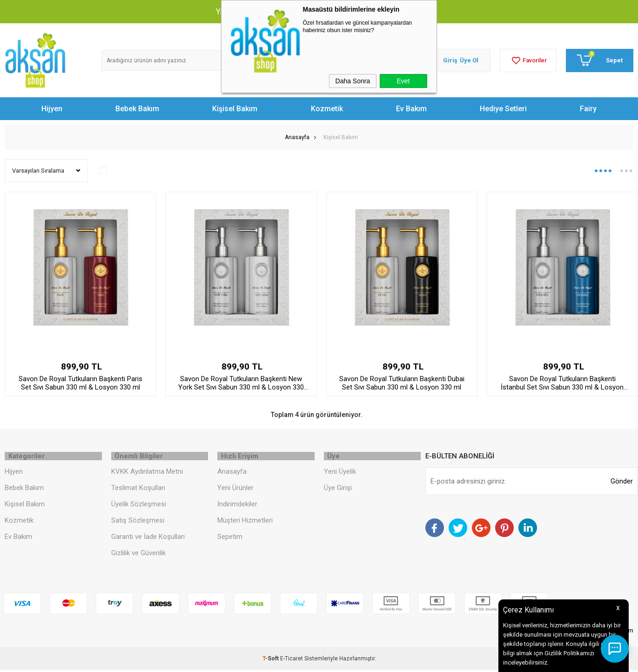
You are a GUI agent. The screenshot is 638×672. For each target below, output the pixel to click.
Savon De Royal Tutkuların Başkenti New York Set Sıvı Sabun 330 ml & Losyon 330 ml (241, 383)
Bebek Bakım (137, 109)
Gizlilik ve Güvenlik (138, 554)
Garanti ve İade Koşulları (148, 538)
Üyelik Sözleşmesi (139, 505)
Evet (403, 81)
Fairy (588, 109)
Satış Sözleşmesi (138, 522)
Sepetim (230, 538)
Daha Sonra (353, 81)
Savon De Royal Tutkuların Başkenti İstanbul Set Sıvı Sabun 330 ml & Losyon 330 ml (562, 383)
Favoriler (528, 60)
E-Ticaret (292, 660)
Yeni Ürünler (235, 489)
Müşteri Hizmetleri (245, 522)
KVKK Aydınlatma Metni (147, 473)
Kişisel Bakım (235, 109)
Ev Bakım (411, 109)
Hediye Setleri (503, 109)
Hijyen (52, 109)
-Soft (271, 660)
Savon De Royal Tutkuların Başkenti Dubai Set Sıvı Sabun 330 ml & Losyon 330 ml (402, 383)
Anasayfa (232, 473)
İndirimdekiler (237, 505)
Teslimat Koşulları (138, 489)
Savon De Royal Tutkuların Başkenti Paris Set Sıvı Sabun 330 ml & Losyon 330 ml (81, 383)
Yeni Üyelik (340, 473)
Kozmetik (327, 109)
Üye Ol (469, 60)
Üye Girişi (338, 489)
